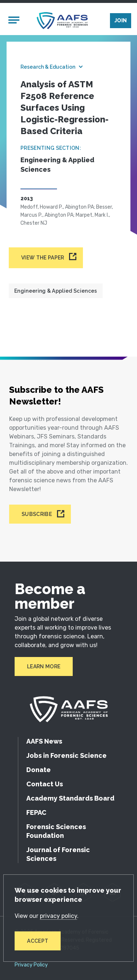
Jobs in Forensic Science (66, 755)
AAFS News (44, 741)
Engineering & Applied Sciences (56, 291)
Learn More (44, 666)
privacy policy (58, 916)
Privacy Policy (31, 965)
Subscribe (37, 514)
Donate (39, 770)
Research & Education (48, 67)
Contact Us (45, 784)
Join (121, 20)
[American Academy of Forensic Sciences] (62, 21)
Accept (38, 941)
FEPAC (36, 812)
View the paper (43, 258)
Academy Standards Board (70, 798)
